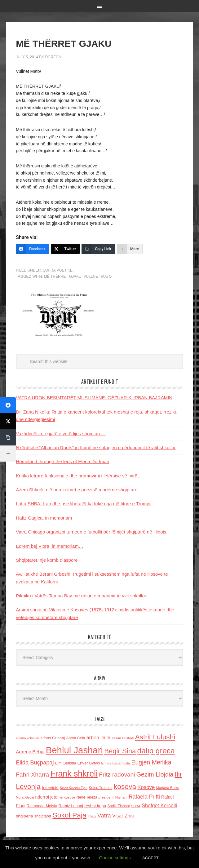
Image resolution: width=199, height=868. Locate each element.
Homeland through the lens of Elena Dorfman (62, 461)
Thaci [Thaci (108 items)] (92, 816)
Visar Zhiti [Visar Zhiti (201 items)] (123, 816)
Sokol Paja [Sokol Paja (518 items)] (69, 815)
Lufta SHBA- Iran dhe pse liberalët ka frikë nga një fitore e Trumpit (84, 504)
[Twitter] (66, 249)
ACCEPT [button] (150, 858)
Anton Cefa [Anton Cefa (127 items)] (75, 738)
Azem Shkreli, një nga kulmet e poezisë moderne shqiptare (77, 490)
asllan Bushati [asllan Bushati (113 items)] (123, 738)
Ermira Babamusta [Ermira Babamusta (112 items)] (116, 763)
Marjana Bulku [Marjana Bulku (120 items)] (168, 788)
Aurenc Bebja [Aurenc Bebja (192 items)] (30, 752)
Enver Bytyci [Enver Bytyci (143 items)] (89, 763)
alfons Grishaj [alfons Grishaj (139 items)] (53, 738)
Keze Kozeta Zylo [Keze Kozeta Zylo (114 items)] (74, 788)
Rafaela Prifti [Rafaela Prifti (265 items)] (144, 797)
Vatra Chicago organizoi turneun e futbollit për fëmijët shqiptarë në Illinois (91, 532)
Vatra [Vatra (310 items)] (104, 815)
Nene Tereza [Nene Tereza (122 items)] (87, 797)
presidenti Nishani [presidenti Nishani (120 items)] (113, 797)
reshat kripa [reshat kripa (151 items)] (95, 806)
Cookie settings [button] (115, 858)
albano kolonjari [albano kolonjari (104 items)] (27, 738)
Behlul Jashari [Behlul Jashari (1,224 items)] (74, 750)
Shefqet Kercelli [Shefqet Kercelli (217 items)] (159, 805)
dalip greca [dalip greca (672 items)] (156, 751)
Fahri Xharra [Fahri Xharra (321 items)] (32, 775)
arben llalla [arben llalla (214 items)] (99, 737)
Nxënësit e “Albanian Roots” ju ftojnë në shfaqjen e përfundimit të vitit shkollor (96, 447)
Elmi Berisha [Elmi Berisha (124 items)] (66, 763)
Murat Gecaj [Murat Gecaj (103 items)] (25, 797)
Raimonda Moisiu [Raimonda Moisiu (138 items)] (42, 806)
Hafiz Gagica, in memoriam (44, 518)
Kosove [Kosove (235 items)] (146, 787)
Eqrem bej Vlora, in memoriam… (50, 546)
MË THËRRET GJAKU (63, 277)
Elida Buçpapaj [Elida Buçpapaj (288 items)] (35, 762)
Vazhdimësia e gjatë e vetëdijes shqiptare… (61, 434)
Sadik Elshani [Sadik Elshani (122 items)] (118, 806)
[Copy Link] (98, 249)
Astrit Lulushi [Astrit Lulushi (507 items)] (155, 737)
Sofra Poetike (58, 270)
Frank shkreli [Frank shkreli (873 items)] (74, 774)
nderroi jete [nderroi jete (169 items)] (46, 797)
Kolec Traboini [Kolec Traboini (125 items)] (100, 788)
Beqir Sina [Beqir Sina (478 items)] (120, 751)
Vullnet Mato (97, 277)
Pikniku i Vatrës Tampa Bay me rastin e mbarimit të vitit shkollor (81, 596)
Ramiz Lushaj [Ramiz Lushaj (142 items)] (71, 806)
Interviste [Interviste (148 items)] (50, 788)
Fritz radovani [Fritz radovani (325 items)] (117, 775)
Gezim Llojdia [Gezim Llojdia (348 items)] (155, 774)
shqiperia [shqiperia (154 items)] (24, 816)
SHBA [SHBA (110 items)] (136, 806)
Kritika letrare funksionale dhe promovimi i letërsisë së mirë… (79, 476)
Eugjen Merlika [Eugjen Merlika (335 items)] (151, 762)
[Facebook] (32, 249)
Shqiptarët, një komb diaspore (47, 560)
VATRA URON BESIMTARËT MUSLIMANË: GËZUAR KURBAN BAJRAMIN (94, 398)
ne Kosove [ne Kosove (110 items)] (67, 797)
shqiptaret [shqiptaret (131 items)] (43, 816)
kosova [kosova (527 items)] (125, 786)
